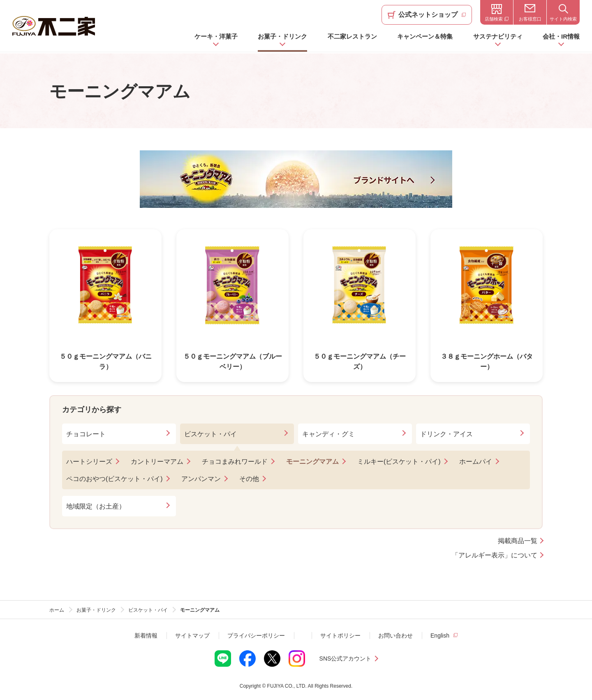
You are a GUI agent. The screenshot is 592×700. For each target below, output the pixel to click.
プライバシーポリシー (256, 636)
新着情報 (146, 636)
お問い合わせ (395, 636)
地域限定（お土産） (96, 506)
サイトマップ (192, 636)
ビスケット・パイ (210, 434)
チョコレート (86, 434)
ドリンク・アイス (446, 434)
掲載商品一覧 (518, 541)
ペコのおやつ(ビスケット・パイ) (114, 479)
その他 (249, 479)
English (440, 636)
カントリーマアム (157, 462)
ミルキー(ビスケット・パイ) (399, 462)
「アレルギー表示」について (495, 556)
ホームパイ (476, 462)
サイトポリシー (340, 636)
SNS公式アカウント (346, 659)
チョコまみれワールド (235, 462)
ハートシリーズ (89, 462)
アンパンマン (201, 479)
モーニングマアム (312, 462)
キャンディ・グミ (328, 434)
